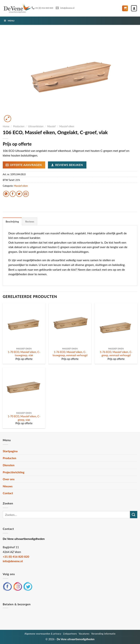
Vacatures (84, 634)
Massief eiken (67, 126)
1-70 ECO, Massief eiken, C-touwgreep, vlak (24, 354)
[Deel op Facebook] (13, 194)
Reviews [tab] (30, 222)
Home (6, 126)
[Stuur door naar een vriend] (26, 194)
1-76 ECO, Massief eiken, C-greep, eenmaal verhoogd (116, 354)
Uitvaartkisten (36, 126)
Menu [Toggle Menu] (9, 21)
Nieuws (8, 486)
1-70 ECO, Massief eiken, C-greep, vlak (24, 418)
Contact (8, 493)
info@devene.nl (65, 8)
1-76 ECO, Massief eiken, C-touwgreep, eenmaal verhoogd (70, 354)
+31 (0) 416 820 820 (42, 8)
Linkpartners (70, 634)
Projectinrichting (14, 472)
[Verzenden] (134, 514)
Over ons (9, 479)
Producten (19, 126)
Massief (51, 126)
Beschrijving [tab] (12, 222)
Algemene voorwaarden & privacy (43, 634)
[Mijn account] (134, 8)
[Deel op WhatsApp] (6, 194)
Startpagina (10, 451)
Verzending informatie (103, 634)
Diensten (9, 465)
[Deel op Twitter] (19, 194)
